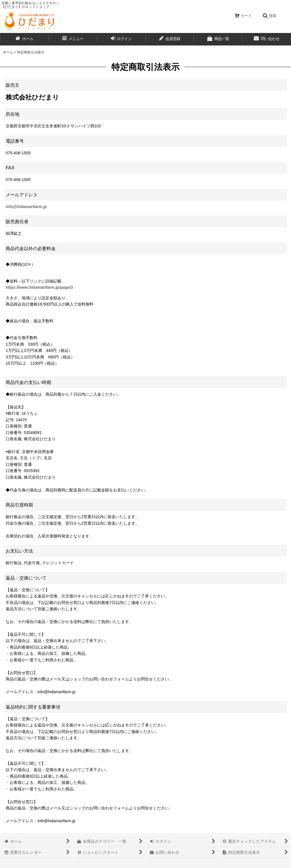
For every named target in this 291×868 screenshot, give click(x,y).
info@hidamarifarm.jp (26, 207)
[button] (269, 16)
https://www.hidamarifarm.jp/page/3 (39, 287)
